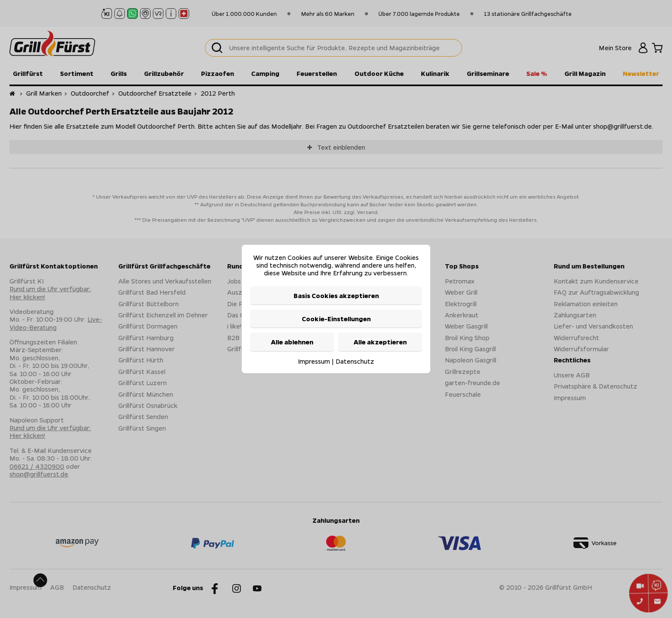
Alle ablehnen (292, 342)
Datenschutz (355, 361)
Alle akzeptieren (380, 342)
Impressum (314, 361)
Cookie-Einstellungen (336, 319)
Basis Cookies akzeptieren (336, 295)
